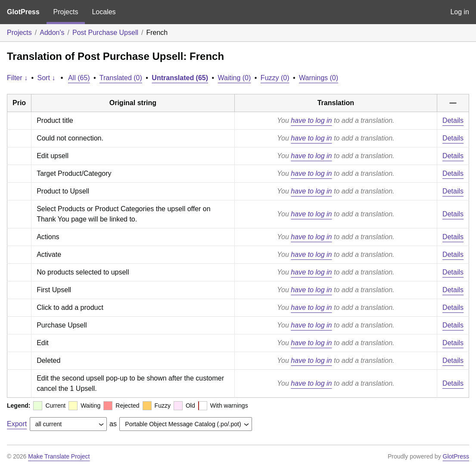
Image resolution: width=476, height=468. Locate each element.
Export (17, 424)
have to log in (311, 120)
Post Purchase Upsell (105, 33)
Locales (104, 12)
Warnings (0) (319, 78)
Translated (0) (121, 78)
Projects (66, 12)
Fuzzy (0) (275, 78)
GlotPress (23, 12)
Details (453, 120)
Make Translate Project (59, 456)
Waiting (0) (235, 78)
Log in (460, 12)
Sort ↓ (47, 78)
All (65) (79, 78)
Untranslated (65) (180, 78)
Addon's (52, 33)
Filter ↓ (17, 78)
